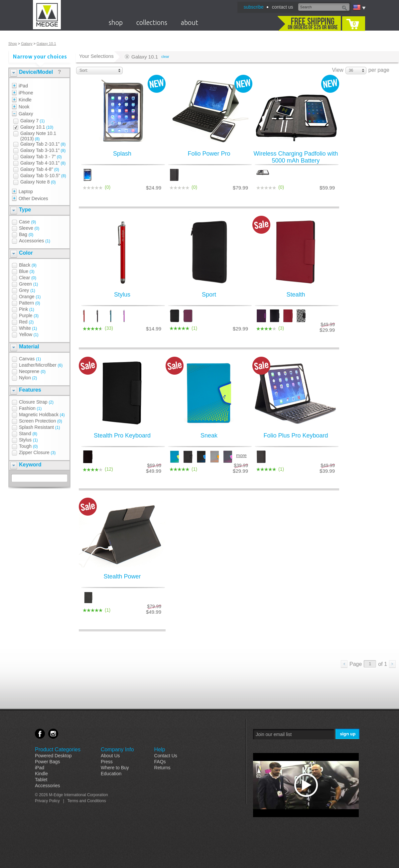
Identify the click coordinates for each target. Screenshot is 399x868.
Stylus (122, 295)
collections (152, 22)
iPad (40, 768)
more (241, 455)
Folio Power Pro (209, 154)
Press (107, 762)
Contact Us (166, 756)
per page (379, 70)
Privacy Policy (47, 801)
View (337, 70)
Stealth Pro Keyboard (122, 435)
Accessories (47, 786)
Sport (209, 295)
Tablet (41, 780)
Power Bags (47, 762)
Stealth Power (122, 576)
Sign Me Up (348, 734)
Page (356, 664)
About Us (110, 756)
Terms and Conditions (87, 801)
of (383, 664)
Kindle (41, 774)
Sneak (209, 435)
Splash (122, 154)
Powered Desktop (53, 756)
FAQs (160, 762)
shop (116, 22)
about (190, 22)
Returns (162, 768)
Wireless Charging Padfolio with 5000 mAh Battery (296, 157)
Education (111, 774)
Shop (13, 44)
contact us (283, 7)
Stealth (296, 295)
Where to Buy (115, 768)
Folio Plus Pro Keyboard (296, 435)
